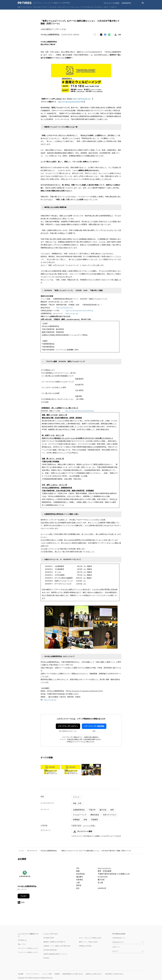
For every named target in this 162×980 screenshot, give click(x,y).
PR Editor (46, 958)
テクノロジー (27, 7)
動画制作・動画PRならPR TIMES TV (54, 942)
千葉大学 (92, 810)
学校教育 (94, 820)
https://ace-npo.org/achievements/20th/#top (79, 311)
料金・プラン (22, 944)
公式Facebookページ (119, 938)
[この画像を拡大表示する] (50, 770)
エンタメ (53, 7)
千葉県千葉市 (76, 826)
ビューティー (63, 7)
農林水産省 (95, 815)
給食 (85, 820)
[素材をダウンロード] (116, 35)
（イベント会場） (89, 826)
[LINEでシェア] (109, 35)
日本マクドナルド (110, 815)
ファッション (75, 7)
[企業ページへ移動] (25, 875)
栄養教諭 (76, 820)
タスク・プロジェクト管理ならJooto (90, 938)
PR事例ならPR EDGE (85, 946)
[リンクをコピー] (120, 35)
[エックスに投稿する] (101, 35)
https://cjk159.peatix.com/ (82, 99)
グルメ (106, 7)
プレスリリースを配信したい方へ (28, 952)
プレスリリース (32, 851)
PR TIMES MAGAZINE (50, 950)
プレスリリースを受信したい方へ (28, 948)
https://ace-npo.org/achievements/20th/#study (79, 411)
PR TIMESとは (22, 940)
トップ (21, 851)
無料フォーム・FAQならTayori (88, 942)
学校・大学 (77, 803)
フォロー (24, 896)
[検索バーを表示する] (143, 3)
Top (19, 7)
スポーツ (114, 7)
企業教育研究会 (79, 810)
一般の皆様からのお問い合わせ (114, 974)
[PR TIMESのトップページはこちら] (44, 3)
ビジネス (98, 7)
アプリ (45, 7)
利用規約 (57, 974)
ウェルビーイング (80, 815)
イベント (76, 797)
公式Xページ (116, 947)
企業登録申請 (126, 3)
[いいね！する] (95, 35)
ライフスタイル (87, 7)
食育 (112, 810)
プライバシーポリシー (33, 974)
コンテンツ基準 (47, 974)
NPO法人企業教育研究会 (49, 851)
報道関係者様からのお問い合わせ (73, 974)
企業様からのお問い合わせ (94, 974)
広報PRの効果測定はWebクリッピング (55, 954)
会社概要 (21, 974)
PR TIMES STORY (49, 938)
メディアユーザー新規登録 (94, 726)
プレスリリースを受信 (111, 3)
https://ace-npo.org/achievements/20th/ (71, 102)
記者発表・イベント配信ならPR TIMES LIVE (57, 946)
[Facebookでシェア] (105, 35)
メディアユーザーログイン (68, 726)
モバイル (37, 7)
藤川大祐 (103, 810)
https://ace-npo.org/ (72, 314)
